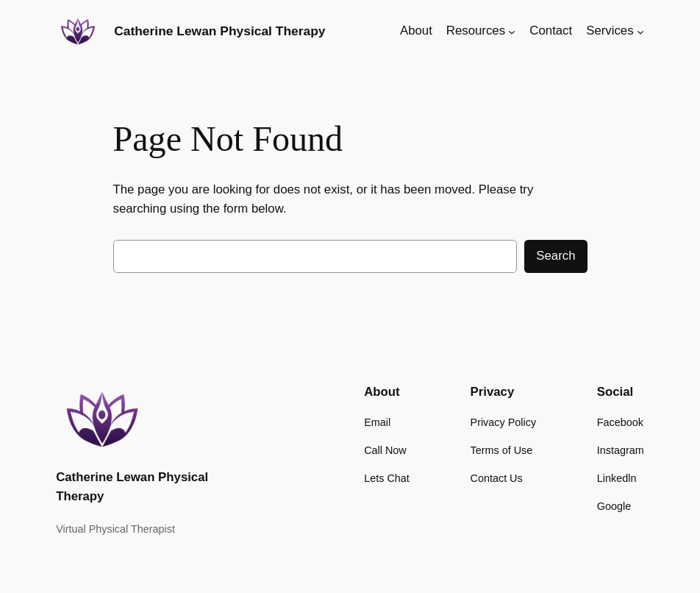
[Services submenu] (640, 31)
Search (556, 256)
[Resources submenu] (512, 31)
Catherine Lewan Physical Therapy (219, 31)
